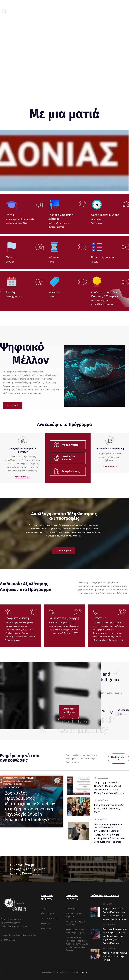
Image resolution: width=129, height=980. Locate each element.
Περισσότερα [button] (110, 466)
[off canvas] (126, 12)
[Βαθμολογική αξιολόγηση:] (52, 612)
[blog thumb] (79, 786)
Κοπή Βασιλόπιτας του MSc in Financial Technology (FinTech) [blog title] (109, 809)
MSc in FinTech (81, 972)
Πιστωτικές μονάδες (103, 257)
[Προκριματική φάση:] (8, 612)
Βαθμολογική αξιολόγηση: (64, 618)
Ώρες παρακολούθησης (105, 215)
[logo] (15, 12)
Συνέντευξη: (100, 618)
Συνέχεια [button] (13, 405)
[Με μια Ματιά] (56, 445)
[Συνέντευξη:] (95, 612)
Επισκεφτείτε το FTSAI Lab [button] (69, 712)
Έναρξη (10, 292)
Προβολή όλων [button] (118, 759)
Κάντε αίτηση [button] (23, 477)
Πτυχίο (10, 215)
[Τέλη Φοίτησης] (56, 471)
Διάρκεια (54, 257)
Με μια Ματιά (70, 445)
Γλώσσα (10, 257)
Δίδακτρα (54, 292)
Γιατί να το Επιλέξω (68, 458)
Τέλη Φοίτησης (71, 471)
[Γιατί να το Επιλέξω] (56, 458)
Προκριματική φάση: (17, 618)
